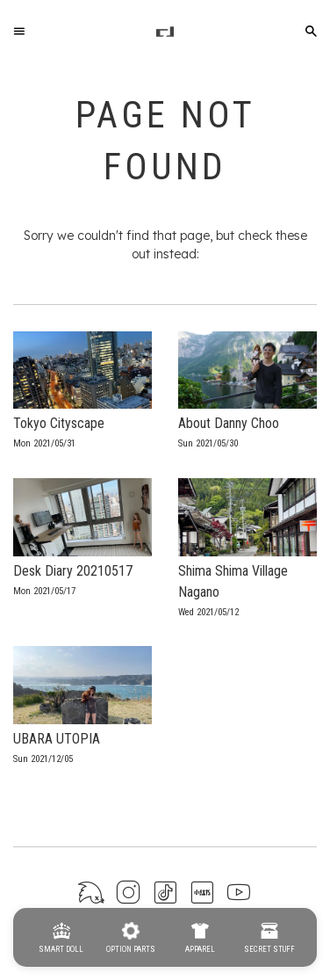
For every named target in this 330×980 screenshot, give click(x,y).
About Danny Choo (229, 423)
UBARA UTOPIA (57, 739)
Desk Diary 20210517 (73, 571)
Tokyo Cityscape (59, 423)
